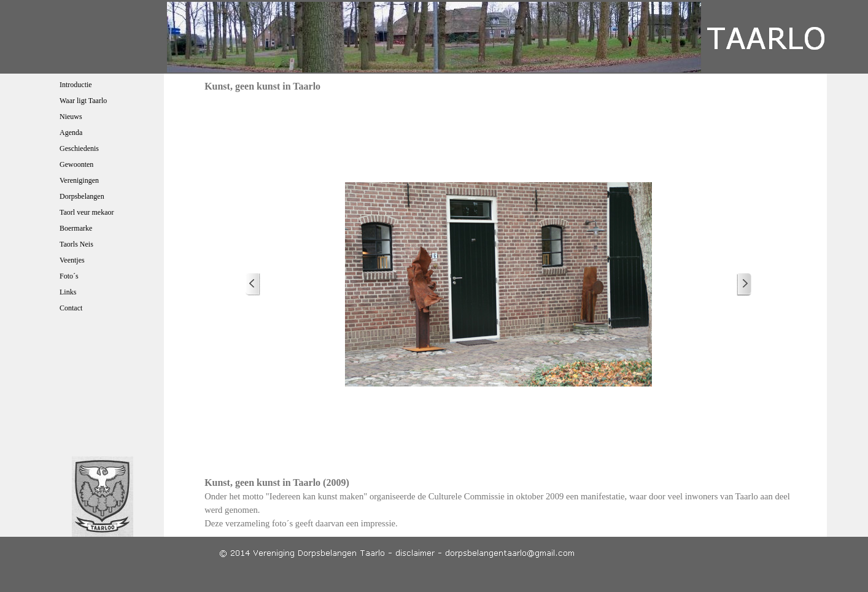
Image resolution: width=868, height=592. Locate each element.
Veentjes (72, 260)
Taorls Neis (76, 244)
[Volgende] (744, 284)
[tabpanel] (498, 503)
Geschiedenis (79, 148)
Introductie (76, 85)
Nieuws (71, 117)
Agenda (71, 133)
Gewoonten (76, 164)
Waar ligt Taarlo (83, 101)
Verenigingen (79, 180)
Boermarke (76, 228)
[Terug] (253, 284)
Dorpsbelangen (82, 196)
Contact (71, 308)
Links (68, 292)
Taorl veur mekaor (87, 212)
